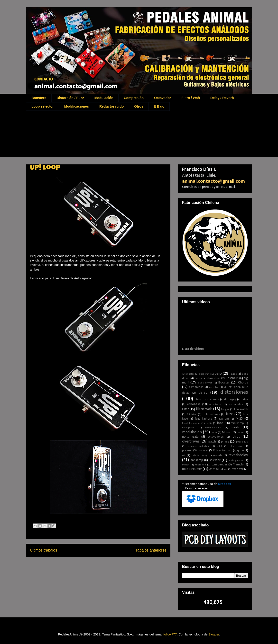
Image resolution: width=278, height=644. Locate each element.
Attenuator (188, 374)
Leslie (209, 423)
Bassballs (232, 378)
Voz (226, 469)
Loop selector (43, 106)
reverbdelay (238, 455)
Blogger (214, 634)
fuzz (229, 414)
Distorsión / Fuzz (70, 98)
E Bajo (159, 106)
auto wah (204, 374)
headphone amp (191, 423)
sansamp (197, 460)
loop (220, 423)
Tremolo (238, 465)
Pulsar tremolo (223, 451)
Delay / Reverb (222, 98)
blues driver (205, 383)
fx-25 (239, 419)
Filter (185, 409)
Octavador (162, 98)
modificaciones (213, 428)
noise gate (190, 437)
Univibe (214, 469)
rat (184, 456)
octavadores (216, 437)
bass (234, 374)
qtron (241, 451)
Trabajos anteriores (150, 550)
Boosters (39, 98)
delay (203, 393)
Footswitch (241, 409)
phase (225, 442)
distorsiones (234, 392)
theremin (201, 465)
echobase (194, 404)
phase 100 (242, 442)
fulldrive (192, 415)
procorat (203, 451)
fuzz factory (204, 419)
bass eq (199, 378)
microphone (189, 428)
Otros (139, 106)
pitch (220, 446)
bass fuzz (214, 378)
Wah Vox (238, 469)
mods (236, 428)
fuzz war (224, 419)
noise (240, 433)
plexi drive (236, 446)
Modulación (104, 98)
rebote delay (199, 456)
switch (186, 465)
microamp (237, 423)
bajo (218, 374)
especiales (236, 404)
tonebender (219, 465)
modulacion (192, 432)
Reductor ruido (111, 106)
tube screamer (192, 469)
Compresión (134, 98)
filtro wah (204, 409)
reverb (218, 455)
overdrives (191, 441)
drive (245, 400)
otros (236, 437)
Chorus (243, 383)
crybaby (214, 387)
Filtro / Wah (191, 98)
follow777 (170, 634)
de (226, 387)
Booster (224, 383)
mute (214, 433)
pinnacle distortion (199, 446)
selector (215, 460)
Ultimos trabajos (44, 550)
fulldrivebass (211, 414)
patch (212, 442)
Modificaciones (77, 106)
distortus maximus (207, 400)
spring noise (236, 460)
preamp (187, 451)
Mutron (227, 433)
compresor (196, 387)
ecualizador (216, 405)
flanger (225, 409)
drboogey (230, 400)
